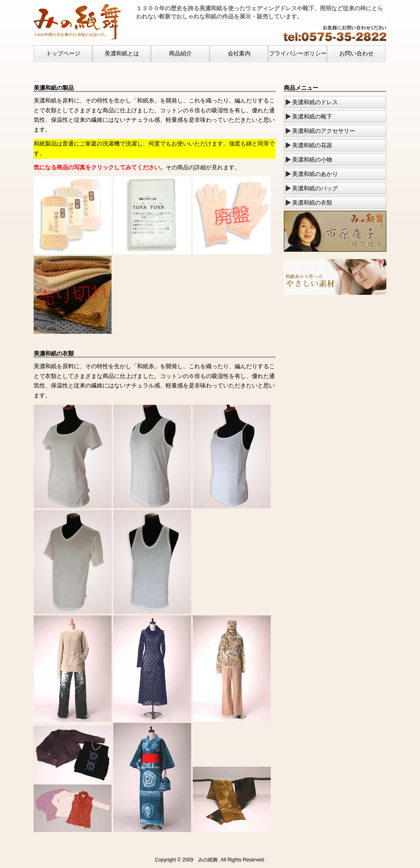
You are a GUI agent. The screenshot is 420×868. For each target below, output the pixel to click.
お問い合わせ (356, 53)
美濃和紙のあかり (315, 174)
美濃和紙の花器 (312, 145)
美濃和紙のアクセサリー (324, 131)
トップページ (63, 53)
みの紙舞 (208, 860)
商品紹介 (180, 53)
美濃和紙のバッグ (315, 188)
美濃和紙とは (122, 53)
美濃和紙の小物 (312, 159)
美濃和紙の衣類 (312, 203)
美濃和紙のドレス (315, 102)
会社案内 (239, 53)
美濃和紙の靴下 (312, 116)
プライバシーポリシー (298, 53)
